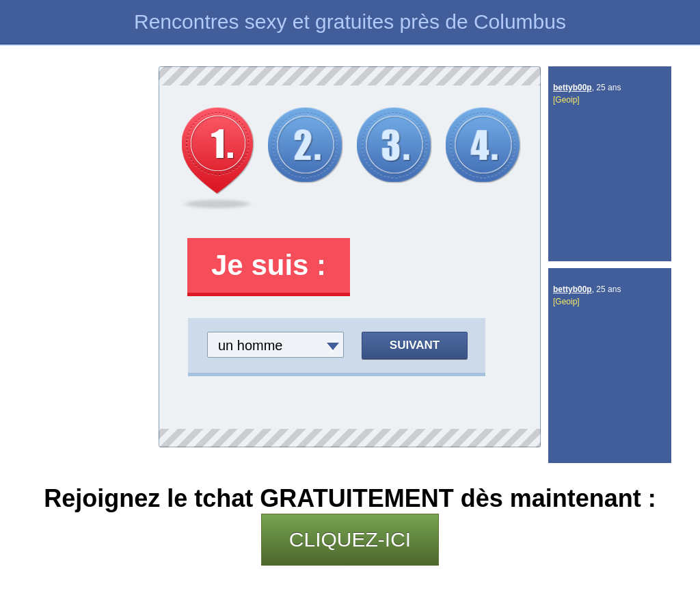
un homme (251, 345)
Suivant (415, 345)
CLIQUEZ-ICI (350, 539)
